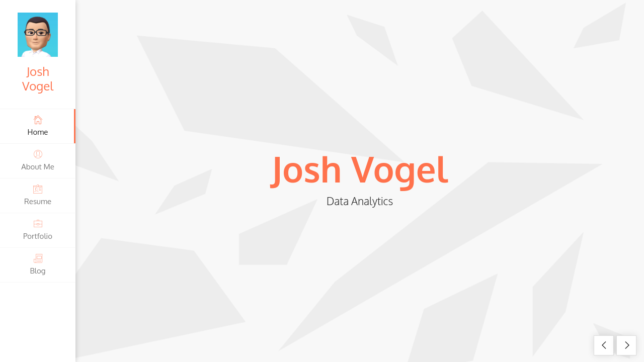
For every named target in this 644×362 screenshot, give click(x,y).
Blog (38, 264)
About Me (38, 160)
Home (38, 125)
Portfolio (38, 230)
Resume (38, 195)
